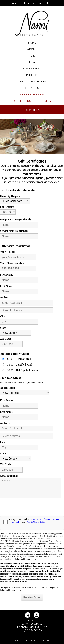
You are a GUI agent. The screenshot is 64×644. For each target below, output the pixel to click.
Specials (32, 62)
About (32, 49)
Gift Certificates (32, 94)
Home (32, 43)
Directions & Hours (32, 82)
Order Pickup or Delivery (32, 101)
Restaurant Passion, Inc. (39, 640)
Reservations (32, 110)
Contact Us (32, 88)
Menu (32, 56)
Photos (32, 75)
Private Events (32, 69)
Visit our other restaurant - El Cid (32, 3)
